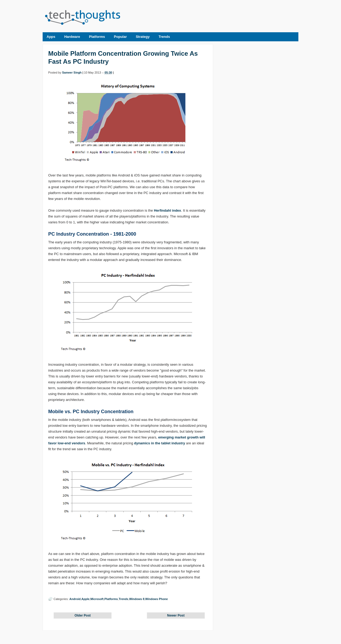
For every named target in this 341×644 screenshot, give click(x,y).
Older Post (83, 615)
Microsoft (97, 599)
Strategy (143, 37)
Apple (86, 599)
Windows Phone (157, 599)
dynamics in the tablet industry (159, 443)
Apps (51, 37)
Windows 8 (137, 599)
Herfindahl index (168, 210)
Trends (164, 37)
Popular (120, 37)
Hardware (72, 37)
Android (75, 599)
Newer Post (176, 615)
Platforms (97, 37)
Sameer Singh (72, 73)
